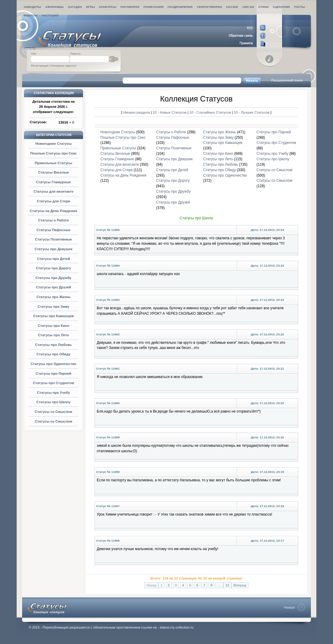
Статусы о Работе (53, 220)
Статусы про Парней (53, 373)
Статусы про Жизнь (53, 297)
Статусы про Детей (53, 259)
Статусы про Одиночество (53, 364)
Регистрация (40, 66)
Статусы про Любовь (53, 345)
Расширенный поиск (287, 80)
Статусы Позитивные (53, 239)
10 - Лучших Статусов (252, 112)
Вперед (240, 585)
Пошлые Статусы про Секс (53, 153)
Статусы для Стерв (53, 201)
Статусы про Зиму (53, 307)
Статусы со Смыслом (53, 412)
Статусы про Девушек (53, 249)
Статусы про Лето (53, 335)
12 (227, 585)
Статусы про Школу (53, 402)
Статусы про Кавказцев (53, 316)
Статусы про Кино (53, 326)
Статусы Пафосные (53, 230)
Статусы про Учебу (53, 393)
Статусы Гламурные (54, 182)
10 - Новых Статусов (170, 112)
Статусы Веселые (53, 172)
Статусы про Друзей (54, 287)
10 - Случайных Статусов (211, 112)
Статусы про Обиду (53, 354)
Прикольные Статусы (53, 163)
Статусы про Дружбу (53, 278)
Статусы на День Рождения (53, 211)
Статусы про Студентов (54, 383)
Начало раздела (137, 112)
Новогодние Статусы (54, 144)
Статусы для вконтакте (53, 191)
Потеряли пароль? (64, 66)
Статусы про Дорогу (53, 268)
